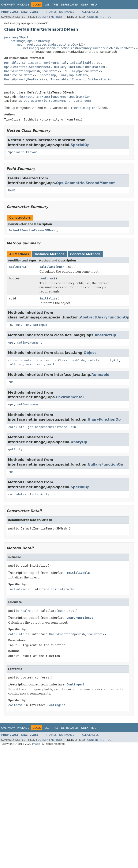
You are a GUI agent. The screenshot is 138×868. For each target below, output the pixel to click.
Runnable (11, 63)
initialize (48, 298)
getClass (60, 360)
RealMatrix (128, 48)
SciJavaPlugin (100, 79)
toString (15, 364)
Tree (55, 5)
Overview (8, 5)
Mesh (115, 48)
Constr (43, 17)
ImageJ (36, 744)
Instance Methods (49, 254)
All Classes (90, 12)
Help (94, 5)
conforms (47, 278)
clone (13, 360)
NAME (12, 190)
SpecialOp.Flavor (23, 152)
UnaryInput (68, 75)
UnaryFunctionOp (18, 71)
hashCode (78, 360)
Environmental (55, 63)
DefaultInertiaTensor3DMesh (32, 230)
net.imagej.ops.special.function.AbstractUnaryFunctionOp (66, 48)
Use (47, 5)
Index (85, 5)
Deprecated (70, 5)
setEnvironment (30, 343)
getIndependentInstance (47, 427)
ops (11, 343)
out (18, 325)
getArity (15, 449)
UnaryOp (10, 79)
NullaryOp (73, 71)
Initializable (82, 63)
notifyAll (111, 360)
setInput (40, 325)
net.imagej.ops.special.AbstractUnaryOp (47, 45)
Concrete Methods (85, 254)
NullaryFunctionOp (69, 67)
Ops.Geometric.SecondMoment (27, 67)
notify (94, 360)
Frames (52, 12)
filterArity (39, 494)
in (10, 325)
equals (26, 360)
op (55, 494)
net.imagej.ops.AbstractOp (30, 41)
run (27, 325)
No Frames (67, 12)
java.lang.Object (16, 37)
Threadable (59, 79)
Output (10, 75)
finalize (42, 360)
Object (90, 353)
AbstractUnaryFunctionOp (39, 97)
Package (23, 5)
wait (30, 364)
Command (78, 79)
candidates (17, 494)
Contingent (31, 63)
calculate (48, 267)
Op (99, 63)
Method (56, 17)
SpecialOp (48, 75)
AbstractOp (105, 335)
